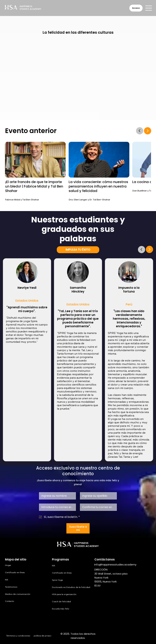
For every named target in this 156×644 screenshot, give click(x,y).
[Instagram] (119, 636)
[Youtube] (141, 636)
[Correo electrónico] (56, 507)
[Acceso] (136, 8)
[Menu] (149, 8)
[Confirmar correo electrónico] (97, 507)
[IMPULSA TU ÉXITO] (78, 250)
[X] (126, 636)
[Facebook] (112, 636)
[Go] (142, 250)
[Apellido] (97, 496)
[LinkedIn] (134, 636)
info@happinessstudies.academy (115, 565)
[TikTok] (148, 636)
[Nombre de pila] (56, 496)
